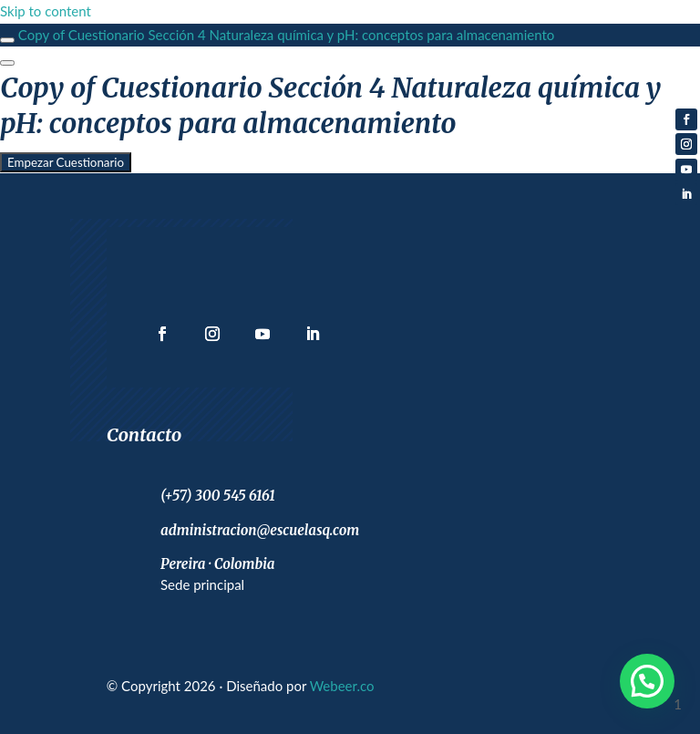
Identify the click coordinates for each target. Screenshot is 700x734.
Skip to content (46, 11)
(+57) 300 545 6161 (218, 496)
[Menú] (7, 63)
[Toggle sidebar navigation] (7, 40)
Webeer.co (342, 686)
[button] (647, 681)
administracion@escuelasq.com (260, 530)
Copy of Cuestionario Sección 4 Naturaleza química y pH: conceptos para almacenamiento (287, 35)
